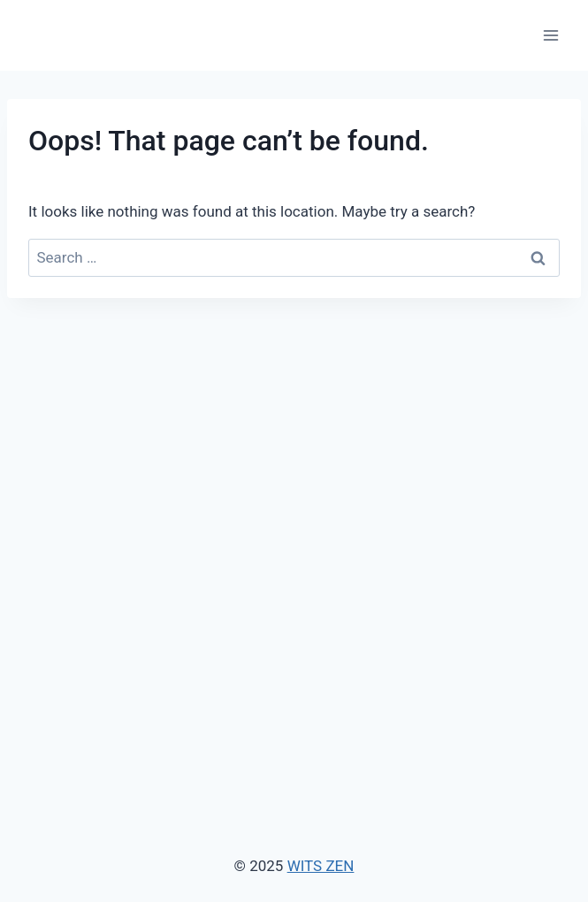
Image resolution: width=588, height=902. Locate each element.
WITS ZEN (321, 866)
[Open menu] (550, 35)
